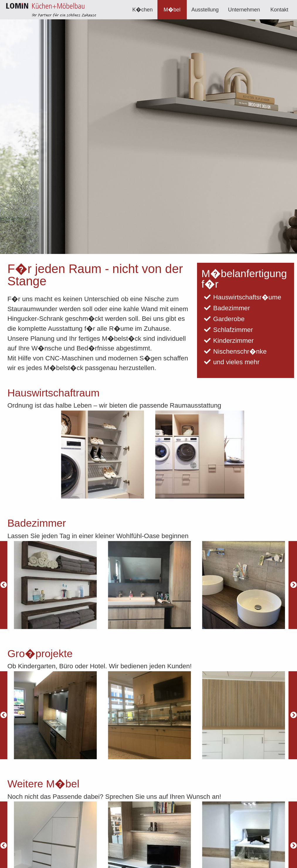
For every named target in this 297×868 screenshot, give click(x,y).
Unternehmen (244, 10)
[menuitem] (142, 10)
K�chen (142, 10)
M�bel (172, 10)
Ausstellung (205, 10)
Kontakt (279, 10)
